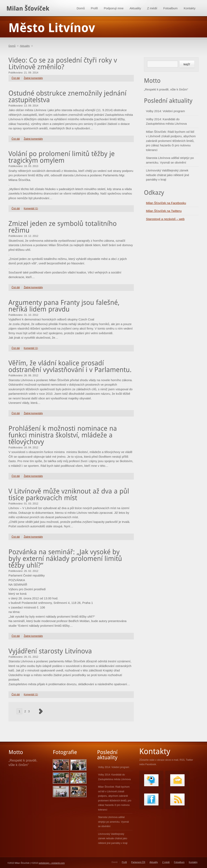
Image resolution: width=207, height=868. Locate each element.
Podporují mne (114, 8)
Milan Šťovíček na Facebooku (166, 203)
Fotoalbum (171, 8)
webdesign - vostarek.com (52, 863)
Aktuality (135, 8)
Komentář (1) (31, 208)
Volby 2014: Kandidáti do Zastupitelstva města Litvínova (166, 121)
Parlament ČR (138, 862)
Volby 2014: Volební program (165, 111)
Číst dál (16, 78)
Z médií (152, 8)
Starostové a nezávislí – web (165, 219)
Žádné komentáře (33, 78)
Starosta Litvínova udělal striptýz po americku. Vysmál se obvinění (170, 160)
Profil (94, 8)
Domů (81, 8)
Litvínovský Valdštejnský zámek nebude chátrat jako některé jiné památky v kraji (167, 175)
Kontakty (190, 8)
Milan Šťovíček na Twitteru (164, 211)
